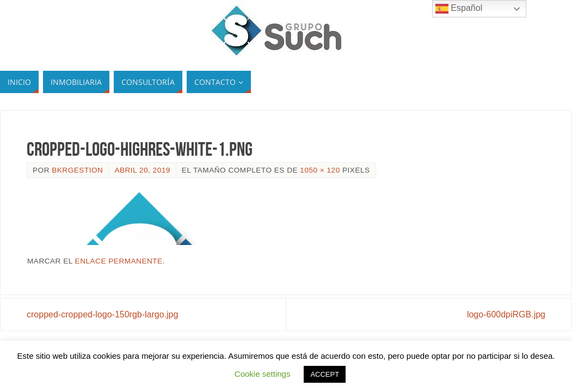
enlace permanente (119, 261)
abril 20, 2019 (142, 170)
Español (459, 9)
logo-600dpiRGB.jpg (506, 314)
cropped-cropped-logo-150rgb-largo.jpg (102, 314)
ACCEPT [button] (325, 374)
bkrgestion (77, 170)
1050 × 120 (320, 170)
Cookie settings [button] (263, 374)
